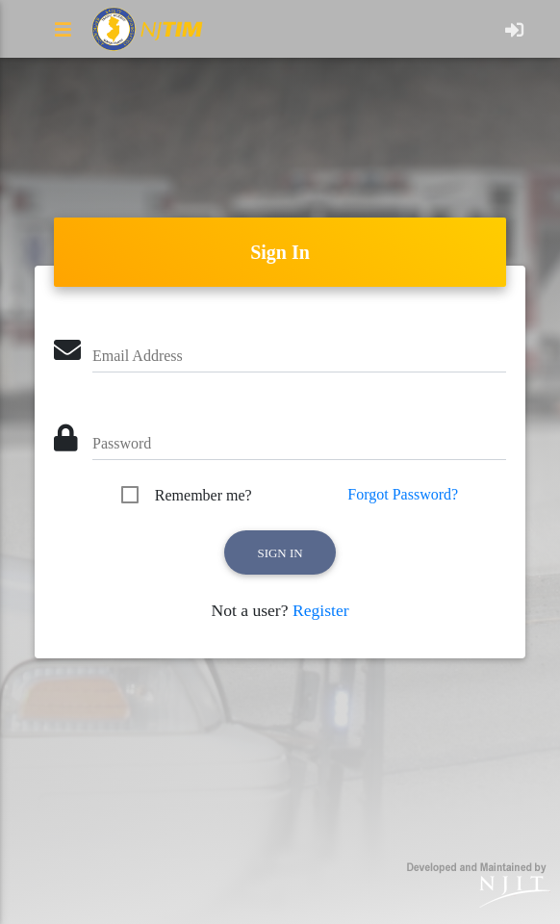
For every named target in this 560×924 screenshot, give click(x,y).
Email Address (138, 356)
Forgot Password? (403, 494)
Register (321, 610)
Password (122, 443)
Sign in (280, 553)
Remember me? (204, 495)
